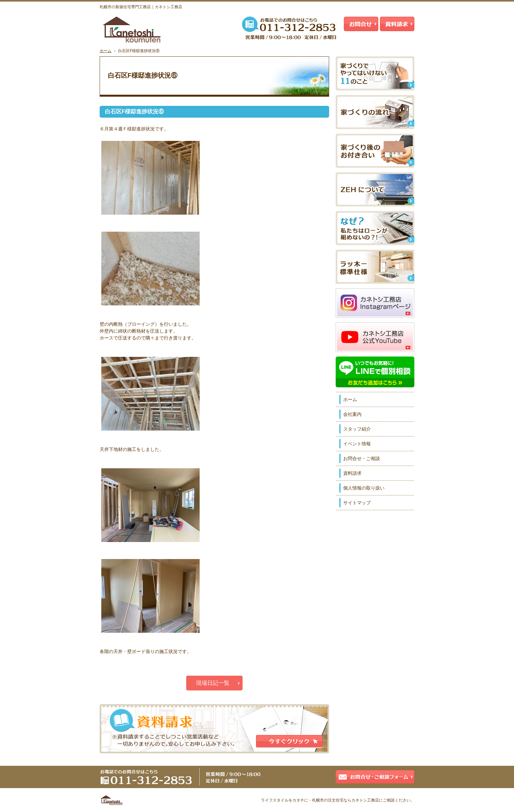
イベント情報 (357, 444)
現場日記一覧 (213, 683)
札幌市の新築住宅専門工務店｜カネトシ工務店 (141, 7)
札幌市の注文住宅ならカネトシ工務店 (346, 800)
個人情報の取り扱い (364, 488)
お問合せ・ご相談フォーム (375, 777)
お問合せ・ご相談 (362, 458)
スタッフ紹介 (357, 429)
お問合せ (361, 24)
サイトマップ (357, 503)
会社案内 (352, 414)
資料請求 (352, 473)
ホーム (350, 399)
